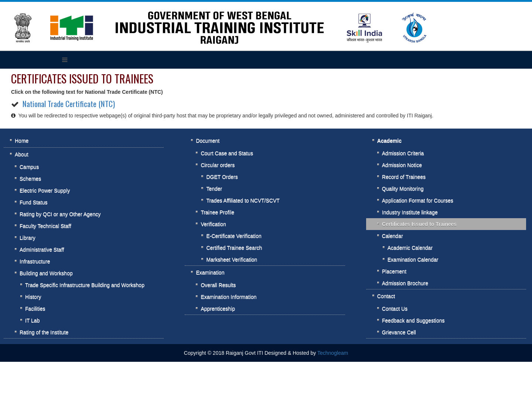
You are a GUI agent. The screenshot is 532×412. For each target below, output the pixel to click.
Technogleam (333, 353)
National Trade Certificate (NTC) (69, 104)
